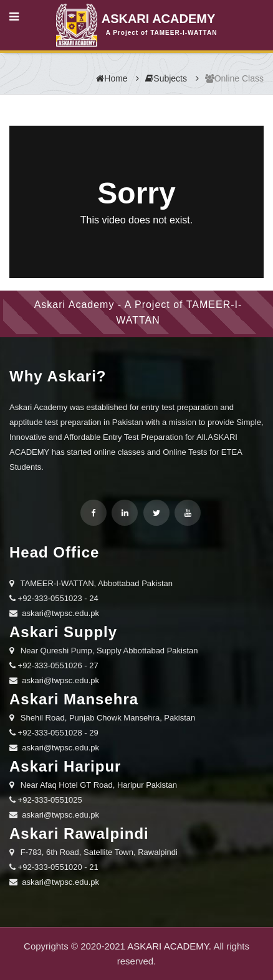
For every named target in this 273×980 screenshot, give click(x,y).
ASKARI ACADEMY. (169, 946)
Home (112, 78)
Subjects (166, 78)
